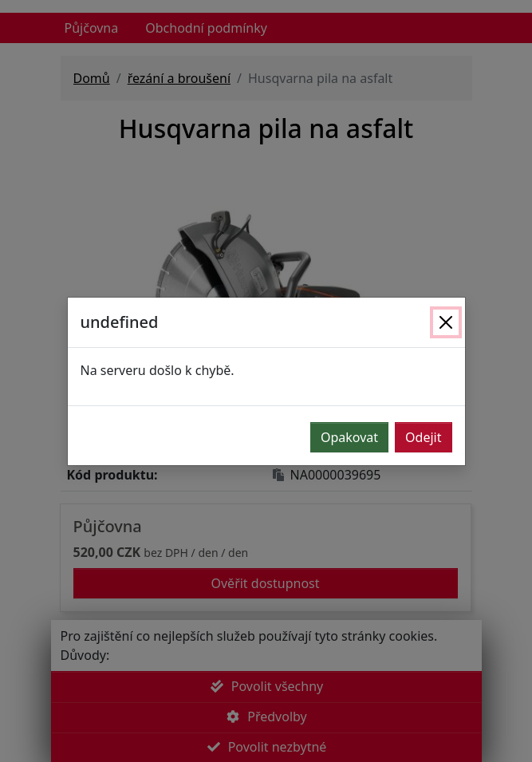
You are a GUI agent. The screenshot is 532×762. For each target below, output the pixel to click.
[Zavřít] (446, 322)
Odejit (423, 437)
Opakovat (349, 437)
